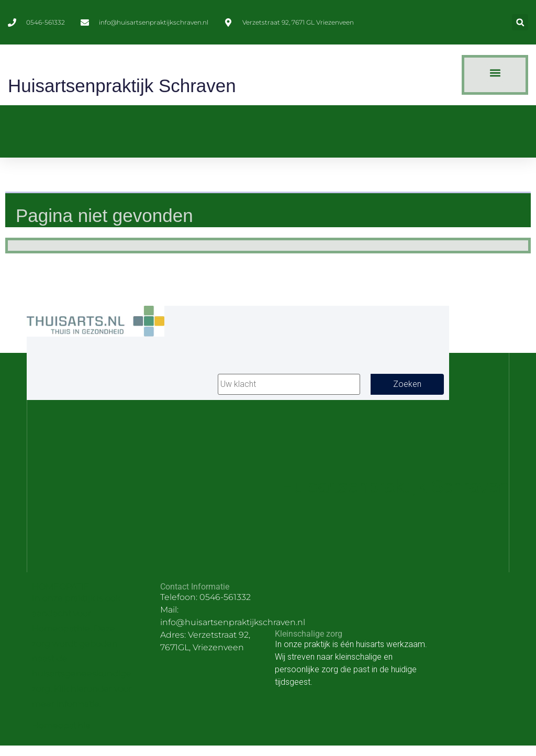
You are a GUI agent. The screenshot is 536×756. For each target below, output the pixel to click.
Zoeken (407, 384)
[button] (520, 22)
